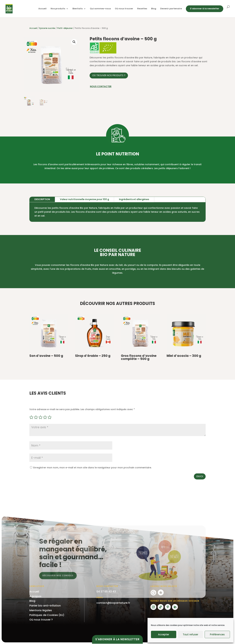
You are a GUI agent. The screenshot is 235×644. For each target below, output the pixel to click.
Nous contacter (101, 86)
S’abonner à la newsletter (205, 9)
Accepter (164, 634)
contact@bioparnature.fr (113, 603)
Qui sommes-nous (100, 9)
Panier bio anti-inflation (45, 606)
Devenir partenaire (171, 9)
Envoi (200, 476)
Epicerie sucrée (47, 28)
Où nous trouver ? (41, 620)
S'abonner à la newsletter (117, 639)
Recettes (142, 9)
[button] (74, 42)
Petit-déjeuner (65, 28)
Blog (154, 9)
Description (42, 199)
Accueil (42, 9)
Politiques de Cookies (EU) (47, 615)
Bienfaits (78, 9)
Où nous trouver (124, 9)
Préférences (217, 634)
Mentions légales (41, 610)
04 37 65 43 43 (106, 592)
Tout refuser (191, 634)
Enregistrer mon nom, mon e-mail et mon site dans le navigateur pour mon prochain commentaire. (92, 468)
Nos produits (58, 9)
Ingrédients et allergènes (134, 199)
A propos (35, 596)
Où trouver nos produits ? (109, 75)
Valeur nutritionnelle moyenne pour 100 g (84, 199)
